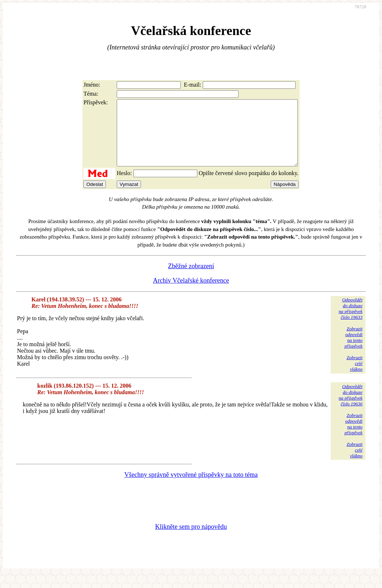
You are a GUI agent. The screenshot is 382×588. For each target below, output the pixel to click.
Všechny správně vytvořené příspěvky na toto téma (191, 488)
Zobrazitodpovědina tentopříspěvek (353, 350)
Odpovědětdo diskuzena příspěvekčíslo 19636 (351, 408)
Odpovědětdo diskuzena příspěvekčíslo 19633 (351, 321)
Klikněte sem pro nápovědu (191, 540)
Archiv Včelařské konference (191, 293)
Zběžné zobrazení (191, 279)
